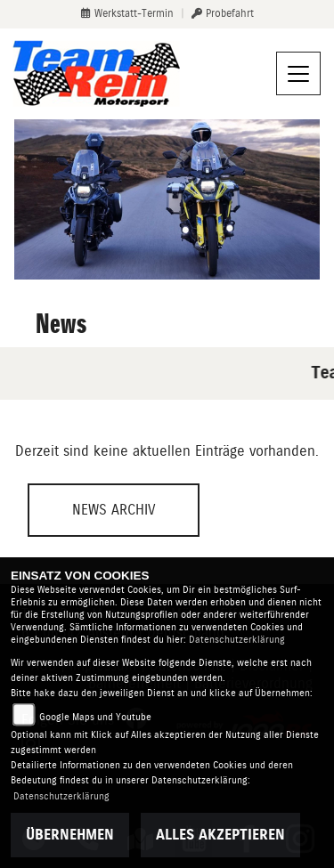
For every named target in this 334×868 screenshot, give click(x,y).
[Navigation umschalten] (298, 74)
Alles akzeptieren (220, 835)
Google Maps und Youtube (95, 717)
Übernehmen (70, 835)
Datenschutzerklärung (237, 640)
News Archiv (114, 510)
